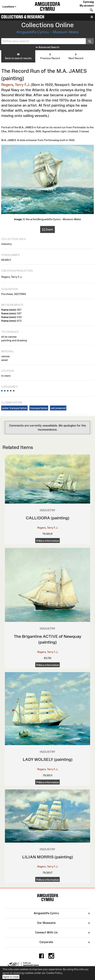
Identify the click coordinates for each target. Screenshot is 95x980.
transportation (39, 408)
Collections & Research (23, 17)
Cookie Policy (54, 973)
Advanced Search (47, 47)
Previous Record (50, 56)
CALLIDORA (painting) (48, 518)
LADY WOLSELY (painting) (48, 759)
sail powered (58, 408)
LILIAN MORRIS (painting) (48, 857)
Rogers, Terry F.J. (16, 85)
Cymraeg (88, 2)
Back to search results (18, 56)
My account (87, 6)
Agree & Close (11, 977)
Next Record (76, 56)
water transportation (14, 408)
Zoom (48, 230)
